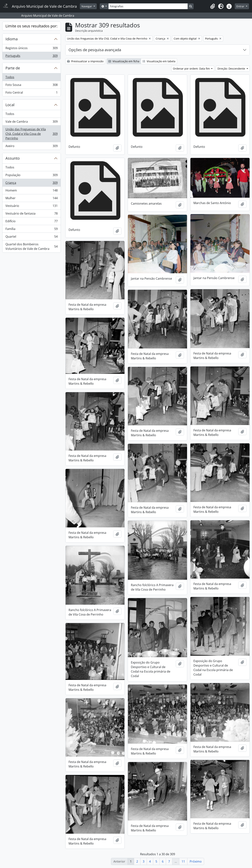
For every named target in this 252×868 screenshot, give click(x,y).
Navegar (87, 6)
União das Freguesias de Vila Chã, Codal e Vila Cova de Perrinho (31, 134)
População (31, 176)
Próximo (196, 861)
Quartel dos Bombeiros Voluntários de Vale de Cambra (31, 246)
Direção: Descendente (232, 69)
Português (31, 56)
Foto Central (31, 93)
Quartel (31, 237)
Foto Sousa (31, 86)
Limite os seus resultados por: (31, 26)
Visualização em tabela (159, 61)
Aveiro (31, 147)
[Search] (148, 6)
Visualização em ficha (124, 61)
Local (10, 105)
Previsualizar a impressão (85, 61)
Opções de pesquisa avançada (95, 50)
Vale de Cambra (31, 122)
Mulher (31, 199)
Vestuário (31, 207)
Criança (31, 184)
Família (31, 230)
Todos (10, 77)
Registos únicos (31, 49)
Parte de (13, 68)
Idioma (12, 39)
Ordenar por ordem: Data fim (192, 69)
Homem (31, 191)
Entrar (241, 6)
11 (183, 861)
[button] (213, 6)
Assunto (13, 158)
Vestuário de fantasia (31, 214)
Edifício (31, 222)
